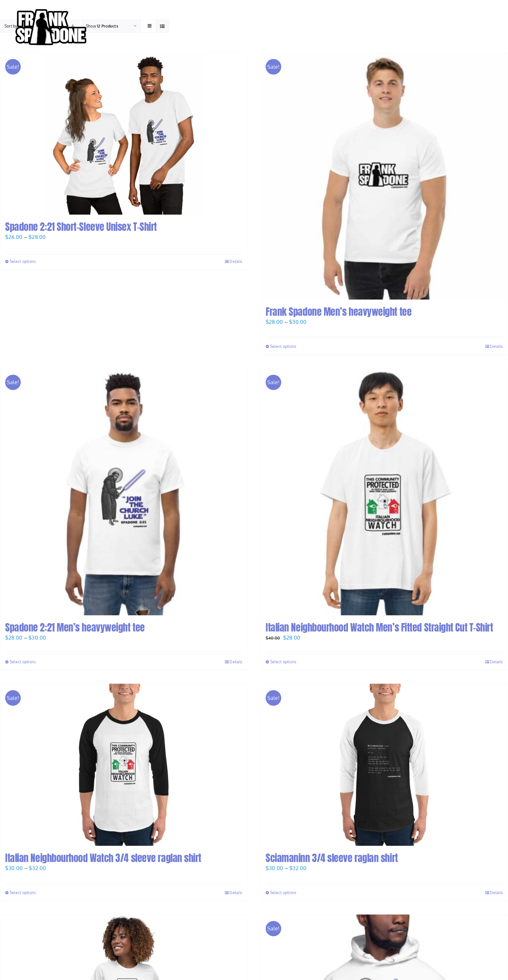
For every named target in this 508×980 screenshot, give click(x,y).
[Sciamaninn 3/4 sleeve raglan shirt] (384, 765)
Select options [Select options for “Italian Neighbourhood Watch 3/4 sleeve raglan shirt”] (23, 893)
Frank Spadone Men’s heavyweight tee (339, 312)
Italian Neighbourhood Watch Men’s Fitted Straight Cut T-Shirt (379, 627)
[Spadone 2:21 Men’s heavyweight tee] (124, 492)
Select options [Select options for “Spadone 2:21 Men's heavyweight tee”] (23, 662)
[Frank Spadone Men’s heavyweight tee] (384, 176)
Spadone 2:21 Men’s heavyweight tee (75, 627)
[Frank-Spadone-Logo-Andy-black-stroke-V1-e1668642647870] (50, 8)
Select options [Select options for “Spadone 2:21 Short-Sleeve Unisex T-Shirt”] (23, 261)
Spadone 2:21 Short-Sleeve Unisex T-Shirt (81, 227)
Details (236, 261)
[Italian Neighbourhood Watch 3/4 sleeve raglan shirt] (124, 765)
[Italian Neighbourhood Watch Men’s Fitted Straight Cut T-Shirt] (384, 492)
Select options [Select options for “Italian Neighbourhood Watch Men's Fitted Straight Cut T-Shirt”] (283, 662)
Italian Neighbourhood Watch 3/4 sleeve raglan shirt (103, 858)
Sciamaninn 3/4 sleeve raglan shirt (332, 858)
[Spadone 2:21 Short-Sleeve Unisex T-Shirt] (124, 134)
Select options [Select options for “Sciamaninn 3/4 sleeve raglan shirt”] (283, 893)
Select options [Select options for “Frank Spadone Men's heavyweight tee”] (283, 346)
